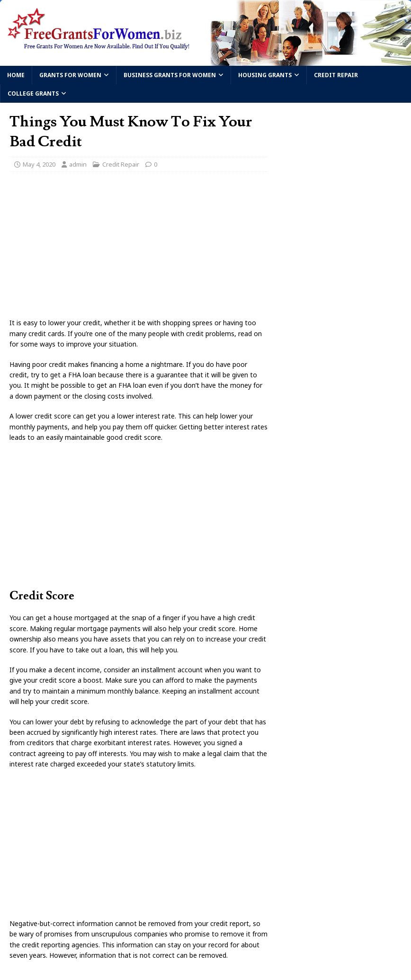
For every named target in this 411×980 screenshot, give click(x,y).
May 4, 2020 (39, 164)
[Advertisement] (138, 248)
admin (78, 164)
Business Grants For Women (170, 75)
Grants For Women (70, 75)
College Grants (33, 94)
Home (16, 75)
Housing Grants (265, 75)
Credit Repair (336, 75)
